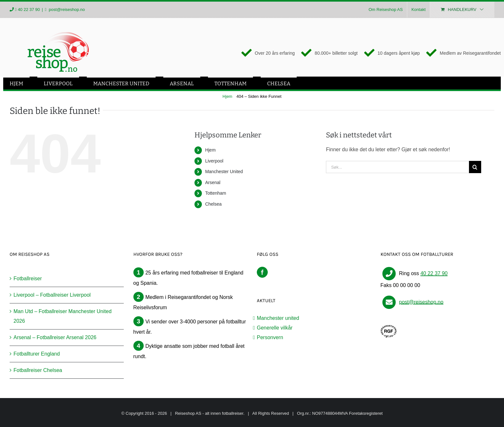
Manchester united (278, 318)
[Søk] (475, 167)
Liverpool (214, 161)
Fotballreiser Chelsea (38, 370)
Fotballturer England (37, 354)
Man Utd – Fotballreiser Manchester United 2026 (63, 316)
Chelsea (213, 204)
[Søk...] (397, 167)
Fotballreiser (28, 278)
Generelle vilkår (275, 328)
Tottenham (216, 193)
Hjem (210, 150)
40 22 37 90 (29, 9)
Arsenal (213, 182)
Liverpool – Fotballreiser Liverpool (52, 295)
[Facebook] (262, 272)
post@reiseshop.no (66, 9)
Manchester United (224, 172)
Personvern (270, 337)
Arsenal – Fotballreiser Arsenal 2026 (55, 337)
